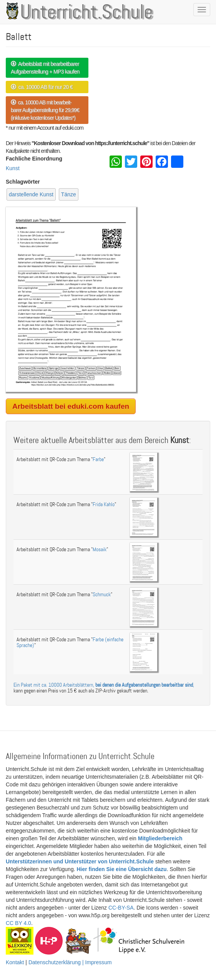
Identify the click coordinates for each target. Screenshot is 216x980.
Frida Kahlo (104, 504)
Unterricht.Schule (86, 13)
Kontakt (15, 962)
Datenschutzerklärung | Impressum (70, 962)
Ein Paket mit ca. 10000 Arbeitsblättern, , (104, 685)
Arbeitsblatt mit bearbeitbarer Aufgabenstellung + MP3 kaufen (45, 68)
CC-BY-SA (121, 908)
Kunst (13, 168)
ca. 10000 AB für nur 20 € (42, 87)
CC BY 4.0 (18, 923)
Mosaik (100, 549)
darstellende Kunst (31, 194)
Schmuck (102, 595)
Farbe (98, 459)
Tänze (69, 194)
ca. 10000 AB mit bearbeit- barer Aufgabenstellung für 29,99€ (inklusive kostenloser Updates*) (45, 110)
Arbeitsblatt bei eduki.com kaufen (71, 406)
